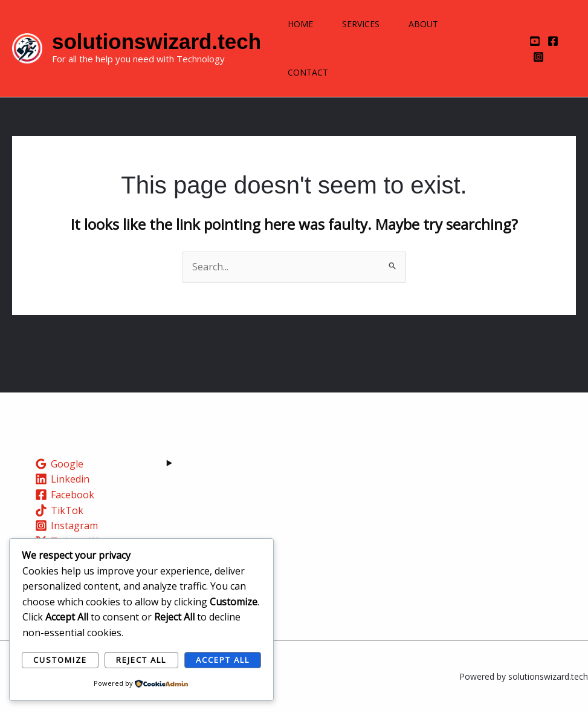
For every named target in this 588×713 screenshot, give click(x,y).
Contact (308, 72)
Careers (327, 527)
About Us (331, 496)
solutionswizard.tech (157, 41)
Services (361, 24)
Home (300, 24)
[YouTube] (535, 41)
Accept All (223, 660)
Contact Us (334, 542)
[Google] (60, 464)
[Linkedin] (63, 479)
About (423, 24)
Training (329, 512)
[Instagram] (538, 57)
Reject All (141, 660)
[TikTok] (60, 510)
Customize (60, 660)
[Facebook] (553, 41)
